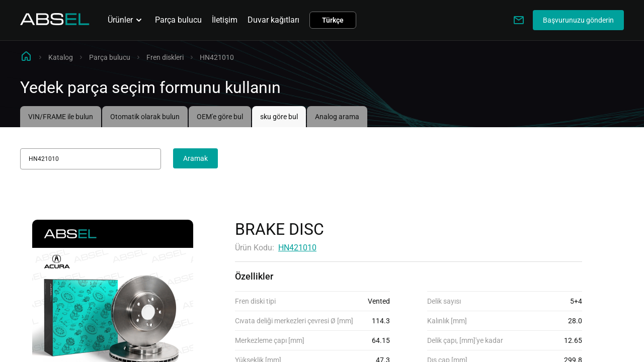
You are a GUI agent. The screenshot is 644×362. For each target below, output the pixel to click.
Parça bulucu (178, 20)
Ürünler (126, 20)
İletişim (225, 20)
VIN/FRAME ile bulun (61, 117)
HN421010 (297, 248)
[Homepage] (55, 22)
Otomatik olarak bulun (145, 117)
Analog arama (337, 117)
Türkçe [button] (333, 20)
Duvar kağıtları (273, 20)
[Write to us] (519, 20)
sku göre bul (279, 117)
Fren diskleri (165, 57)
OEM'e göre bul (220, 117)
